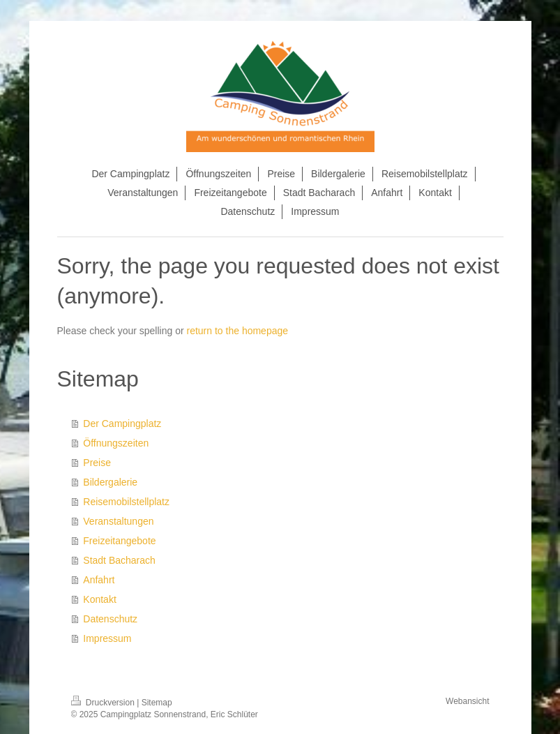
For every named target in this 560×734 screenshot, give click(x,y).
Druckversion (104, 703)
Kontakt (99, 599)
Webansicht (467, 701)
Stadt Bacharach (119, 560)
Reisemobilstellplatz (126, 502)
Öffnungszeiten (116, 443)
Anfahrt (99, 580)
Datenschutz (110, 619)
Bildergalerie (110, 482)
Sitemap (157, 703)
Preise (97, 463)
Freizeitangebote (119, 541)
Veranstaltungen (118, 521)
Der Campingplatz (122, 424)
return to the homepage (238, 331)
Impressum (107, 638)
